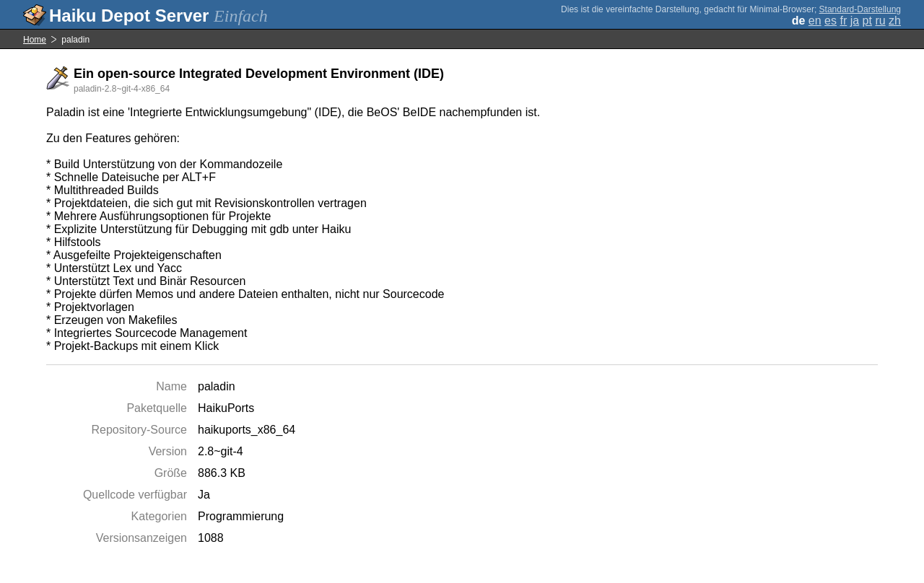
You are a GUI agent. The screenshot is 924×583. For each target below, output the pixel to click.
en (815, 21)
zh (895, 21)
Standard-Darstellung (860, 9)
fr (843, 21)
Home (35, 40)
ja (855, 21)
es (831, 21)
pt (867, 21)
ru (880, 21)
